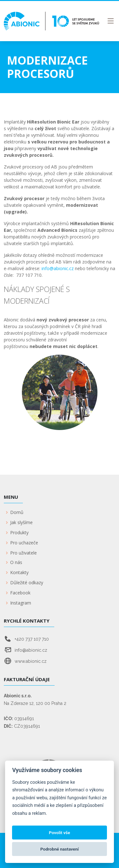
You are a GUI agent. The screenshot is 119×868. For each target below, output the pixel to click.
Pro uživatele (23, 553)
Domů (17, 512)
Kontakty (19, 573)
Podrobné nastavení (60, 849)
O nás (16, 562)
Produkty (19, 533)
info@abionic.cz (58, 268)
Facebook (20, 593)
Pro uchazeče (24, 543)
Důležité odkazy (27, 583)
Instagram (21, 603)
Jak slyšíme (21, 523)
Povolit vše (60, 833)
